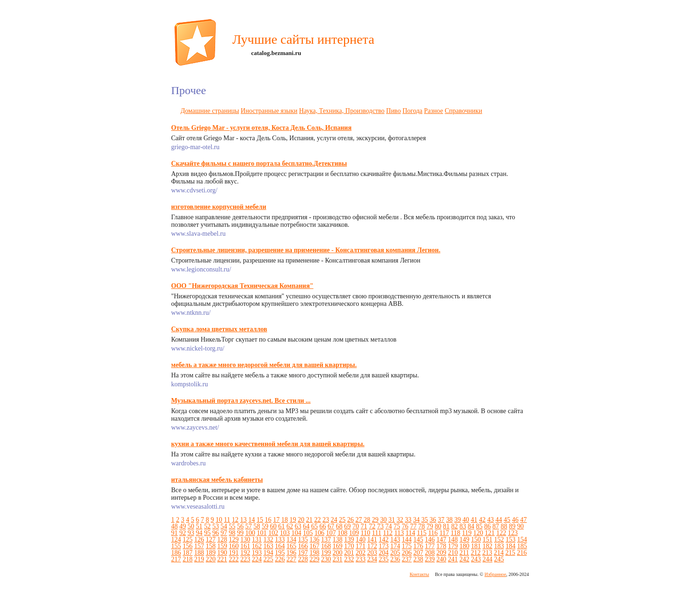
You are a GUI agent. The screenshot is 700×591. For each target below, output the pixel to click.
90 (521, 526)
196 (292, 553)
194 (269, 553)
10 (219, 520)
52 (208, 526)
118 (455, 533)
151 (487, 539)
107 (331, 533)
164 (280, 546)
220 (211, 559)
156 (188, 546)
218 (188, 559)
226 (280, 559)
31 (392, 520)
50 (191, 526)
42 (482, 520)
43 (491, 520)
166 (303, 546)
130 (245, 539)
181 (476, 546)
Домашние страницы (210, 111)
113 (399, 533)
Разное (434, 111)
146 (430, 539)
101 (262, 533)
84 (471, 526)
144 (407, 539)
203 (372, 553)
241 (453, 559)
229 (315, 559)
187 (188, 553)
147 (441, 539)
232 (349, 559)
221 (222, 559)
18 (284, 520)
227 (292, 559)
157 (199, 546)
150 (476, 539)
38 (449, 520)
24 (334, 520)
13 (243, 520)
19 (293, 520)
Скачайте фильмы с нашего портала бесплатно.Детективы (259, 164)
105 (308, 533)
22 (317, 520)
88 (504, 526)
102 (273, 533)
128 (222, 539)
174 (395, 546)
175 (407, 546)
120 (478, 533)
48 (175, 526)
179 (453, 546)
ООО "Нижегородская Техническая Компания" (242, 286)
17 (276, 520)
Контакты (419, 574)
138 (338, 539)
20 (301, 520)
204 (384, 553)
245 (499, 559)
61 (282, 526)
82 (455, 526)
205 (395, 553)
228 (303, 559)
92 (183, 533)
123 (513, 533)
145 (418, 539)
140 (361, 539)
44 (499, 520)
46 (515, 520)
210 (453, 553)
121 (490, 533)
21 (309, 520)
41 (474, 520)
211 (464, 553)
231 (338, 559)
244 (487, 559)
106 (319, 533)
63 (298, 526)
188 (199, 553)
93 (191, 533)
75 (397, 526)
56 (241, 526)
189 (211, 553)
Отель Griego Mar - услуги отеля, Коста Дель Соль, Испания (261, 128)
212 (476, 553)
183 (499, 546)
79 (430, 526)
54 (224, 526)
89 (512, 526)
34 (416, 520)
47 (523, 520)
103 (285, 533)
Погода (412, 111)
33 (408, 520)
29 (375, 520)
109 (354, 533)
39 (458, 520)
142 (384, 539)
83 (463, 526)
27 (359, 520)
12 (235, 520)
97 (224, 533)
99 (241, 533)
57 (249, 526)
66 (323, 526)
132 (269, 539)
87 (496, 526)
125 (188, 539)
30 (383, 520)
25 (342, 520)
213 (487, 553)
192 (245, 553)
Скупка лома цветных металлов (219, 329)
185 (522, 546)
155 (176, 546)
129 (234, 539)
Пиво (393, 111)
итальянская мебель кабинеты (217, 480)
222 (234, 559)
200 (338, 553)
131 (257, 539)
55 (232, 526)
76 (405, 526)
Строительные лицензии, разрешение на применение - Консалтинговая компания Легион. (306, 250)
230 (326, 559)
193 (257, 553)
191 (234, 553)
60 (274, 526)
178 (441, 546)
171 (361, 546)
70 (356, 526)
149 (464, 539)
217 (176, 559)
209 (441, 553)
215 (510, 553)
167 (315, 546)
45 (507, 520)
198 (315, 553)
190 (222, 553)
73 (380, 526)
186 (176, 553)
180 (464, 546)
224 (257, 559)
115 (421, 533)
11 (227, 520)
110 (365, 533)
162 (257, 546)
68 (339, 526)
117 (444, 533)
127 (211, 539)
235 (384, 559)
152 (499, 539)
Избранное (495, 574)
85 (479, 526)
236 (395, 559)
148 (453, 539)
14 (251, 520)
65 (314, 526)
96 (216, 533)
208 (430, 553)
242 (464, 559)
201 (349, 553)
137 (326, 539)
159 (222, 546)
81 (446, 526)
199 (326, 553)
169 (338, 546)
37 (441, 520)
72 (372, 526)
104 (296, 533)
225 (269, 559)
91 (175, 533)
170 (349, 546)
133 (280, 539)
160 (234, 546)
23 (326, 520)
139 (349, 539)
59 (265, 526)
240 (441, 559)
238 (418, 559)
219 (199, 559)
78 (422, 526)
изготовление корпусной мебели (219, 207)
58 (257, 526)
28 (367, 520)
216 (522, 553)
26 (350, 520)
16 (268, 520)
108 (342, 533)
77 (413, 526)
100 (250, 533)
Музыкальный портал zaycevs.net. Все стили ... (241, 401)
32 (400, 520)
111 (377, 533)
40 (466, 520)
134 (292, 539)
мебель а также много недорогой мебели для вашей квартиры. (264, 365)
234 (372, 559)
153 (511, 539)
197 (303, 553)
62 (290, 526)
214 (499, 553)
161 (245, 546)
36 (433, 520)
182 (487, 546)
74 (389, 526)
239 (430, 559)
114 (410, 533)
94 (199, 533)
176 (418, 546)
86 (488, 526)
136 (315, 539)
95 (208, 533)
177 (430, 546)
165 (292, 546)
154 (522, 539)
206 (407, 553)
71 (364, 526)
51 (199, 526)
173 (384, 546)
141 (372, 539)
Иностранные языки (269, 111)
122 (501, 533)
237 (407, 559)
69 (347, 526)
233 (361, 559)
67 (331, 526)
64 (306, 526)
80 (438, 526)
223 (245, 559)
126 (199, 539)
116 (433, 533)
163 (269, 546)
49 (183, 526)
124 (176, 539)
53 (216, 526)
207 (418, 553)
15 (260, 520)
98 (232, 533)
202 (361, 553)
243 (476, 559)
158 (211, 546)
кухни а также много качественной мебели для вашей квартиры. (268, 444)
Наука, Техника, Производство (342, 111)
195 (280, 553)
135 (303, 539)
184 (511, 546)
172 (372, 546)
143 (395, 539)
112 (387, 533)
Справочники (464, 111)
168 (326, 546)
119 (467, 533)
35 (425, 520)
